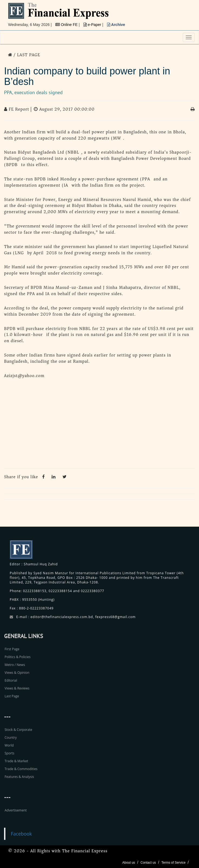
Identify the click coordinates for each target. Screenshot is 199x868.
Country (11, 737)
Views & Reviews (17, 688)
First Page (12, 649)
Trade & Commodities (21, 769)
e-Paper (93, 25)
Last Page (12, 696)
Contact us (148, 863)
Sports (9, 753)
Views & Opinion (17, 673)
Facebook (21, 834)
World (9, 745)
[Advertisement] (99, 425)
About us (129, 863)
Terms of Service (173, 863)
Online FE (67, 25)
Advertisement (16, 810)
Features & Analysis (19, 777)
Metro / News (15, 665)
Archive (116, 25)
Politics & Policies (18, 657)
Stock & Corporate (18, 730)
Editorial (11, 680)
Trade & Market (16, 761)
